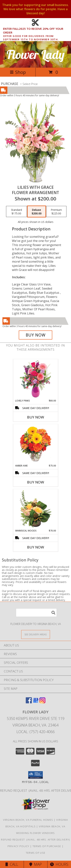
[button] (35, 775)
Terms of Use (36, 853)
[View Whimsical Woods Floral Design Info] (35, 509)
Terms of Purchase (47, 846)
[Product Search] (36, 613)
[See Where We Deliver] (36, 634)
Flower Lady (36, 54)
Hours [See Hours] (59, 864)
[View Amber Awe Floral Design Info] (35, 444)
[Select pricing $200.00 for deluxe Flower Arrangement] (37, 212)
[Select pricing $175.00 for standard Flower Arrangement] (16, 212)
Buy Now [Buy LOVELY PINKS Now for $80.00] (36, 417)
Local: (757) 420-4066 (36, 732)
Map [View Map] (36, 864)
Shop (18, 72)
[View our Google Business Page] (36, 702)
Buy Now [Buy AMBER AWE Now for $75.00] (36, 482)
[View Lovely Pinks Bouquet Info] (35, 379)
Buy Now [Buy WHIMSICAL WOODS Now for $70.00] (36, 547)
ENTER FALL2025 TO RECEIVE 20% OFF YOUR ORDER (37, 31)
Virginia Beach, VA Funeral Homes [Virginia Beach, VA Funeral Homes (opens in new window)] (28, 820)
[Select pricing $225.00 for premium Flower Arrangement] (56, 212)
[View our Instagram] (42, 702)
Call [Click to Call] (12, 864)
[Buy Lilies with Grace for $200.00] (36, 335)
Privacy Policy (18, 846)
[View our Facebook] (29, 702)
